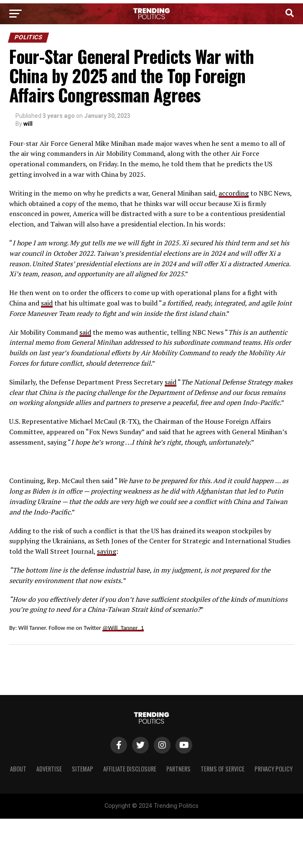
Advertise (49, 769)
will (28, 124)
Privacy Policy (274, 769)
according (234, 193)
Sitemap (83, 769)
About (18, 769)
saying (107, 551)
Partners (178, 769)
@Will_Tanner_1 (123, 628)
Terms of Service (223, 769)
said (47, 303)
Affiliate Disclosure (130, 769)
